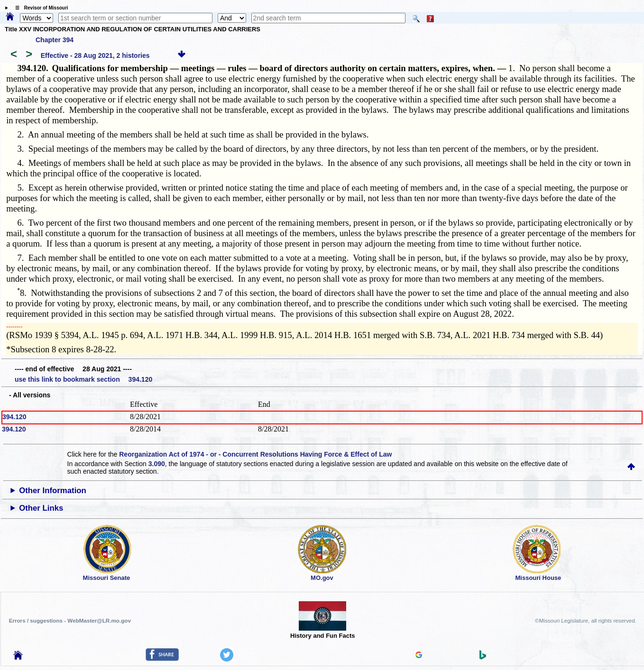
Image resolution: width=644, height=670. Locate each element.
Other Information (53, 491)
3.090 (157, 464)
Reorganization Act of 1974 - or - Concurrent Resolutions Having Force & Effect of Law (255, 454)
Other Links (41, 508)
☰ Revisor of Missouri (39, 8)
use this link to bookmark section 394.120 (83, 379)
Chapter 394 (55, 40)
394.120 (14, 417)
